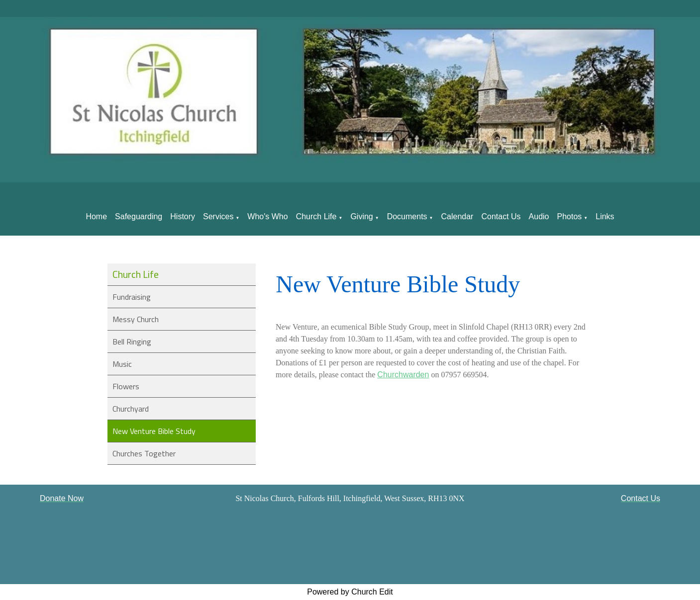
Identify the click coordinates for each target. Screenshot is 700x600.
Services (218, 216)
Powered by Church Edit (350, 592)
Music (122, 364)
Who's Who (267, 216)
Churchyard (131, 409)
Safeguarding (139, 216)
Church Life (316, 216)
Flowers (126, 386)
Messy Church (136, 319)
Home (96, 216)
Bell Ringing (132, 342)
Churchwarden (403, 375)
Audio (539, 216)
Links (605, 216)
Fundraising (132, 297)
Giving (361, 216)
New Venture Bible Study (154, 431)
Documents (407, 216)
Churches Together (144, 453)
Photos (570, 216)
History (183, 216)
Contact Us (501, 216)
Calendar (457, 216)
